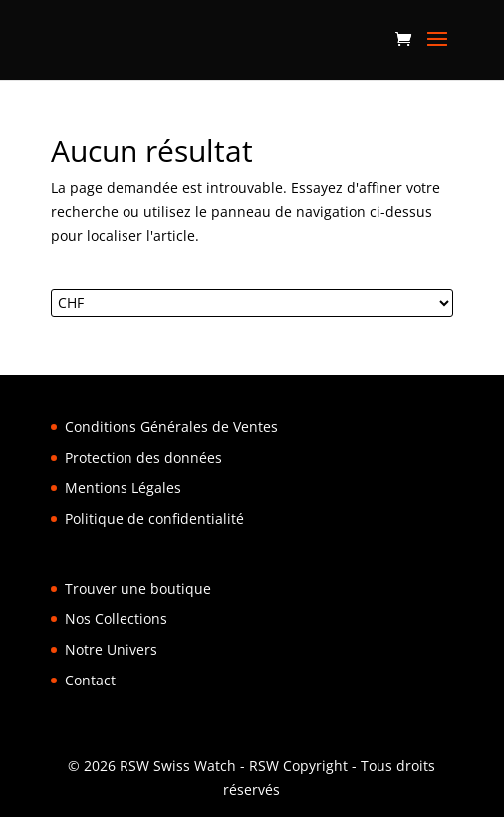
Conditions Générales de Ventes (171, 427)
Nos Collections (116, 618)
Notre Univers (111, 649)
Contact (90, 680)
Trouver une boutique (138, 588)
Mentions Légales (123, 488)
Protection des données (143, 458)
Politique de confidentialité (154, 519)
